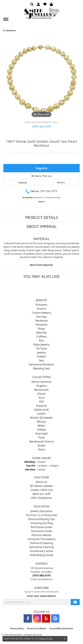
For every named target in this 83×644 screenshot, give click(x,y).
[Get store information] (41, 579)
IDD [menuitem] (41, 402)
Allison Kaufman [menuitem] (41, 382)
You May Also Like (41, 276)
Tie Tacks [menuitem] (41, 348)
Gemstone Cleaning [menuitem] (42, 547)
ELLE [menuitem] (41, 398)
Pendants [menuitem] (41, 325)
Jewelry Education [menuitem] (41, 511)
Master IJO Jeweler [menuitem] (42, 418)
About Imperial (41, 226)
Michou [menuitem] (42, 422)
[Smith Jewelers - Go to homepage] (42, 14)
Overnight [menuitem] (42, 434)
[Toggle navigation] (6, 19)
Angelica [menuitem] (42, 386)
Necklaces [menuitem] (41, 321)
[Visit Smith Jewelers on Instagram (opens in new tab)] (37, 618)
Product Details (42, 217)
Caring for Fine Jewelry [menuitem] (41, 539)
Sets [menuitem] (41, 360)
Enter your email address (42, 596)
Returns (61, 182)
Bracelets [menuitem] (41, 305)
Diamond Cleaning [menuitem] (41, 543)
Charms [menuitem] (41, 309)
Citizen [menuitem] (41, 394)
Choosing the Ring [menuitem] (42, 523)
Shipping (22, 182)
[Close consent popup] (65, 639)
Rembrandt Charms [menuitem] (41, 442)
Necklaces (11, 30)
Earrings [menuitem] (41, 317)
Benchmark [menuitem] (42, 390)
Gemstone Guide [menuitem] (41, 531)
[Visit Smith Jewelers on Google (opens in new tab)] (55, 618)
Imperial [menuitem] (41, 406)
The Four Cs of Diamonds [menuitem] (41, 515)
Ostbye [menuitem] (41, 430)
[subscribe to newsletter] (75, 602)
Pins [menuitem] (41, 341)
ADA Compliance (41, 498)
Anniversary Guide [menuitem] (42, 551)
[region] (41, 80)
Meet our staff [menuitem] (41, 494)
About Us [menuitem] (41, 482)
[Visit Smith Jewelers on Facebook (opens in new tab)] (28, 618)
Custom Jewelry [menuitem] (42, 313)
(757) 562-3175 (41, 126)
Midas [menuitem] (41, 426)
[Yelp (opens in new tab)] (46, 618)
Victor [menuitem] (41, 449)
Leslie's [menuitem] (41, 414)
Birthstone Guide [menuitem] (42, 527)
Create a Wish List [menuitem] (41, 490)
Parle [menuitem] (41, 438)
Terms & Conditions (37, 628)
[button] (32, 4)
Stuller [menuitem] (41, 446)
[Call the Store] (41, 575)
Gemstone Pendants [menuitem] (41, 364)
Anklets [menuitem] (41, 356)
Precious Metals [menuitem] (41, 535)
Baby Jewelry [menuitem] (41, 345)
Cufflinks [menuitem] (41, 337)
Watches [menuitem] (42, 333)
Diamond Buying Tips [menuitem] (41, 519)
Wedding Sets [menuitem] (41, 368)
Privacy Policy (17, 628)
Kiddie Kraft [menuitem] (41, 410)
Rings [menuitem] (41, 329)
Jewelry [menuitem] (42, 352)
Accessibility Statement (61, 628)
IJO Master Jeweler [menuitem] (42, 486)
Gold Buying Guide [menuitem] (41, 555)
